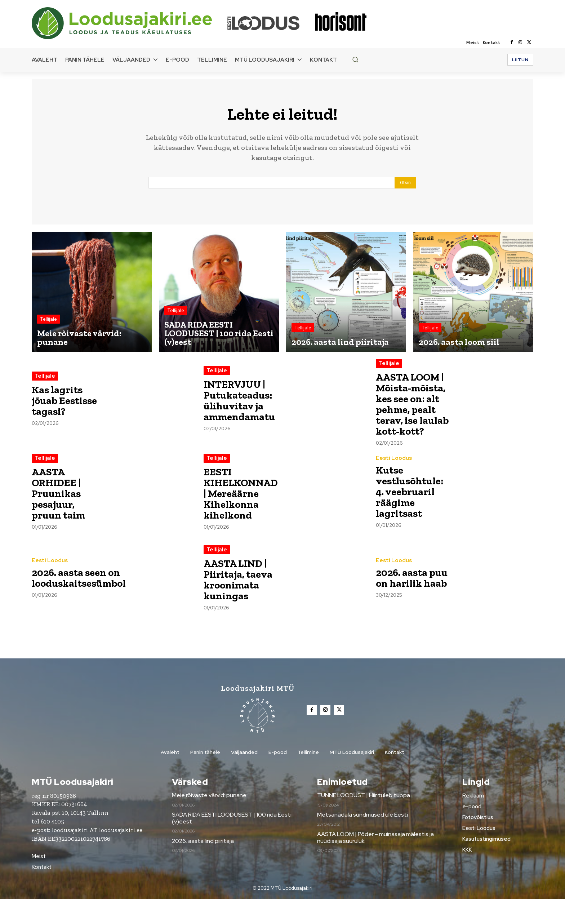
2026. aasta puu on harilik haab (411, 603)
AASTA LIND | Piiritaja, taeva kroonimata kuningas (240, 604)
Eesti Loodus (394, 483)
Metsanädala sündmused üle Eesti (362, 840)
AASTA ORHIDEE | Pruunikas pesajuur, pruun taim (60, 519)
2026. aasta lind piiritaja (203, 866)
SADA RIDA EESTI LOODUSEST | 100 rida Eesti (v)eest (232, 844)
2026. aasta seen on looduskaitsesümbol (83, 603)
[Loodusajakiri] (129, 23)
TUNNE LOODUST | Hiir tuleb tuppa (364, 821)
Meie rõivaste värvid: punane (209, 821)
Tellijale (48, 322)
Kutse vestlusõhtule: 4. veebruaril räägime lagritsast (412, 517)
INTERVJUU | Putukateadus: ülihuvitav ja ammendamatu (242, 404)
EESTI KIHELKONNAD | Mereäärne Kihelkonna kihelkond (243, 519)
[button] (355, 59)
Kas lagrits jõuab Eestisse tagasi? (67, 404)
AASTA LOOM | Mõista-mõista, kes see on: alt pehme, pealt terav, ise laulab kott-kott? (412, 418)
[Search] (405, 186)
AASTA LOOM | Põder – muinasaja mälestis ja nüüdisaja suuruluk (375, 863)
